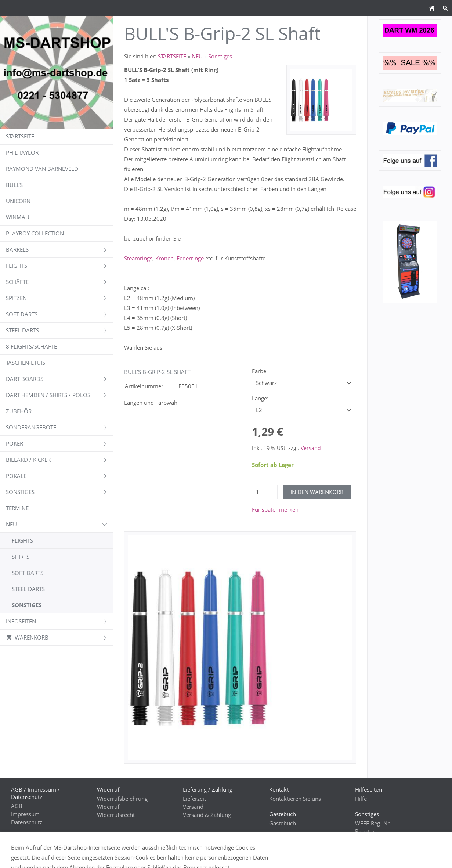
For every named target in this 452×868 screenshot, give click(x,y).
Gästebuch (283, 823)
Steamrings (138, 258)
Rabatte (365, 831)
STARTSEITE (172, 56)
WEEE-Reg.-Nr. (373, 823)
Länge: (260, 398)
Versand (311, 448)
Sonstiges (220, 56)
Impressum (25, 814)
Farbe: (260, 371)
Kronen (164, 258)
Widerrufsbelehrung (122, 799)
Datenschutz (27, 822)
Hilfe (361, 799)
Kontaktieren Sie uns (295, 799)
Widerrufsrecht (116, 815)
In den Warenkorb (317, 492)
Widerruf (108, 807)
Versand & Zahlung (207, 815)
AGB (17, 806)
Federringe (190, 258)
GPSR (18, 856)
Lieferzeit (194, 799)
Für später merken (275, 509)
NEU (197, 56)
